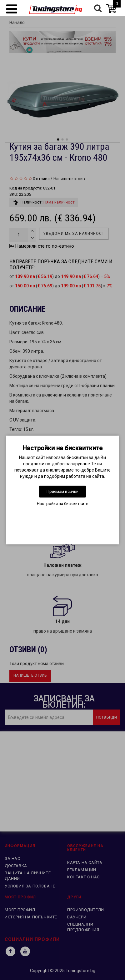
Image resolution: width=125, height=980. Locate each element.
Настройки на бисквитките (62, 504)
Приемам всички (62, 491)
